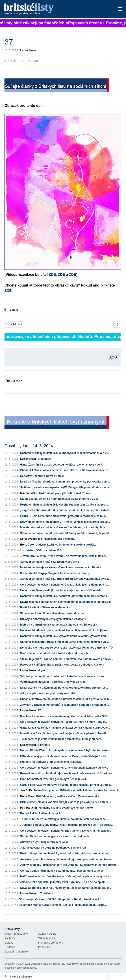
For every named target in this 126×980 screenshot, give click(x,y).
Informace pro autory (51, 943)
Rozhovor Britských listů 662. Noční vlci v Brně (49, 562)
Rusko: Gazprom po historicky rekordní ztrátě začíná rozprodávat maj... (66, 854)
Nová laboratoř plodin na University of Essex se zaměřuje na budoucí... (66, 888)
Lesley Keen (28, 51)
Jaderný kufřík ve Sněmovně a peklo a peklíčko (66, 545)
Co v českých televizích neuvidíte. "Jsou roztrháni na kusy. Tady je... (64, 722)
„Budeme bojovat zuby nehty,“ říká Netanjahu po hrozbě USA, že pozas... (67, 825)
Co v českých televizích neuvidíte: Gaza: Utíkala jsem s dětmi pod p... (64, 585)
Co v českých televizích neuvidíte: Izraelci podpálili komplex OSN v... (64, 768)
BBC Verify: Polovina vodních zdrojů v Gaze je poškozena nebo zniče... (65, 802)
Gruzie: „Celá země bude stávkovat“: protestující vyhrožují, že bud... (64, 516)
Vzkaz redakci (47, 938)
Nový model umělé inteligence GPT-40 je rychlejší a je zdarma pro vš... (65, 522)
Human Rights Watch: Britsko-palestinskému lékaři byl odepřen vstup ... (66, 750)
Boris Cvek (27, 545)
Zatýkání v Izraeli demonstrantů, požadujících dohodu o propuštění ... (64, 705)
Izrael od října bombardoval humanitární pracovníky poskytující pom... (65, 482)
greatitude (44, 459)
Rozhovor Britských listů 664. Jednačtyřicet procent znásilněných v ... (65, 453)
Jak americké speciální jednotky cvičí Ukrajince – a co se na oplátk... (64, 882)
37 (39, 710)
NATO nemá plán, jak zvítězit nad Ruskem (66, 493)
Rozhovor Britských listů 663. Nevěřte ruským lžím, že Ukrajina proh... (65, 505)
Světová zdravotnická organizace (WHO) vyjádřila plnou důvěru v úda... (66, 487)
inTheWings (45, 894)
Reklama (10, 947)
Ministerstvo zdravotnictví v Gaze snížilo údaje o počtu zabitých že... (64, 527)
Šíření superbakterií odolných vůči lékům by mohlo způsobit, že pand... (66, 533)
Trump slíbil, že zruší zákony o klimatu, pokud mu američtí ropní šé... (64, 819)
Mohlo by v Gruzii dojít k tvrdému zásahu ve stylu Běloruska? (59, 625)
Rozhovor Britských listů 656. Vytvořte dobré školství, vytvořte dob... (64, 636)
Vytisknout (14, 325)
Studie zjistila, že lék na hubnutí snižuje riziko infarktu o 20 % (59, 499)
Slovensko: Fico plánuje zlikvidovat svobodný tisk (52, 613)
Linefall (15, 310)
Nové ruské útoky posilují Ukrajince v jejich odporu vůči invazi (60, 590)
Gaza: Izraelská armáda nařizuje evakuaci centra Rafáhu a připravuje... (65, 728)
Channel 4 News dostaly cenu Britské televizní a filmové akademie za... (65, 470)
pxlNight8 (44, 745)
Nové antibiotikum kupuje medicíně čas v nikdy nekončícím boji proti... (65, 630)
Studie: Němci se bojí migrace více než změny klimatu (55, 836)
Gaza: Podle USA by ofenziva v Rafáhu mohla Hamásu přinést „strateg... (66, 785)
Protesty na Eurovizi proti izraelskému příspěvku (51, 762)
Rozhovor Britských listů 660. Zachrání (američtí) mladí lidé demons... (65, 596)
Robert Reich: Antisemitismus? (40, 814)
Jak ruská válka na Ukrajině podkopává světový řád (53, 848)
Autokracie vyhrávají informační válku (44, 842)
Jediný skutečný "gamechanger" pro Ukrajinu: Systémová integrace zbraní (68, 865)
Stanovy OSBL (47, 934)
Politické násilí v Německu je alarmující (45, 607)
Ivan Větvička (29, 493)
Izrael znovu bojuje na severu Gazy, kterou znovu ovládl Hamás (61, 567)
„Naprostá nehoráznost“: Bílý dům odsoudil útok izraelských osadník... (66, 510)
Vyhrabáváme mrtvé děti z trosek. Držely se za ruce (53, 682)
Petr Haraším (28, 808)
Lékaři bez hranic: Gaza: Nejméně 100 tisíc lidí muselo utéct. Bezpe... (63, 905)
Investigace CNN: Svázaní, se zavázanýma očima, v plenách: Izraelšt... (65, 733)
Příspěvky (44, 947)
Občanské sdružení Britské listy (48, 964)
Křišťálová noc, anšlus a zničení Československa (68, 796)
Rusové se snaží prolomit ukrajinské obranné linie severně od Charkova (66, 773)
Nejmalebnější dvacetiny (60, 539)
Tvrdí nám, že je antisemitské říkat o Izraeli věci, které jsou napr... (62, 739)
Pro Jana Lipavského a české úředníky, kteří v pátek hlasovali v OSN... (65, 716)
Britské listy (50, 9)
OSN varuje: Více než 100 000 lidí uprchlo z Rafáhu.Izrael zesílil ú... (61, 899)
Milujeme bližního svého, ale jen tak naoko (66, 808)
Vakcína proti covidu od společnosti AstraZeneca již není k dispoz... (63, 676)
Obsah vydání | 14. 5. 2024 (29, 446)
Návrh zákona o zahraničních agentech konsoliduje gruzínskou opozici (65, 602)
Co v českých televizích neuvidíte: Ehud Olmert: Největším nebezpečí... (66, 831)
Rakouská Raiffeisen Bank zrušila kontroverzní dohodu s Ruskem (62, 665)
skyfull (42, 670)
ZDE (52, 275)
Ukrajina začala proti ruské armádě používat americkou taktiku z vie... (64, 642)
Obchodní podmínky (16, 952)
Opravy (9, 943)
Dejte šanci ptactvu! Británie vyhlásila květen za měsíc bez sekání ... (78, 790)
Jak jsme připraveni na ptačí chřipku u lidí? (48, 693)
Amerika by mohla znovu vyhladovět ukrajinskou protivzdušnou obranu (66, 859)
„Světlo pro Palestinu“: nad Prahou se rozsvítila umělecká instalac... (64, 556)
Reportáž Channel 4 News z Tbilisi (42, 476)
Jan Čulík (26, 790)
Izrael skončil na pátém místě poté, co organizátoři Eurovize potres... (64, 688)
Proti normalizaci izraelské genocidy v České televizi (54, 779)
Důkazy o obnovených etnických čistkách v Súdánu (53, 619)
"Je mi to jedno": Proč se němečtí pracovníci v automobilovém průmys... (67, 659)
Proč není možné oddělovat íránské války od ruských (54, 653)
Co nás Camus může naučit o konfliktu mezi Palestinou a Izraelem (62, 871)
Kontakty (10, 938)
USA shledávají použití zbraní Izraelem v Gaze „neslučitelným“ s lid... (64, 756)
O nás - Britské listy (16, 934)
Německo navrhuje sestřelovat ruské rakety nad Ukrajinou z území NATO (67, 648)
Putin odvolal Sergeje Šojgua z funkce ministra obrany (55, 573)
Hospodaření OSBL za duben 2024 (40, 550)
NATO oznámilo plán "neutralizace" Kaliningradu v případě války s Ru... (66, 876)
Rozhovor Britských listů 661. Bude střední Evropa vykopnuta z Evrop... (64, 579)
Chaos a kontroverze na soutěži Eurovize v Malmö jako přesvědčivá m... (66, 699)
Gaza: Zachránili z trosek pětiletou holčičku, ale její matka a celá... (62, 465)
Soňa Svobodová (31, 539)
